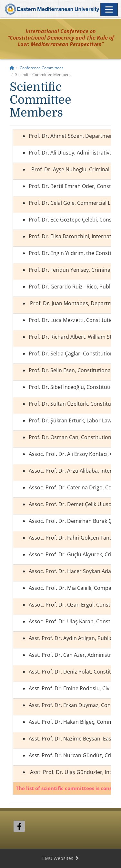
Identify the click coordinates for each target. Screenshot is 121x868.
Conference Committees (42, 68)
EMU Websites (61, 858)
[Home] (12, 68)
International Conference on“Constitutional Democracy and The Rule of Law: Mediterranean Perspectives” (61, 38)
